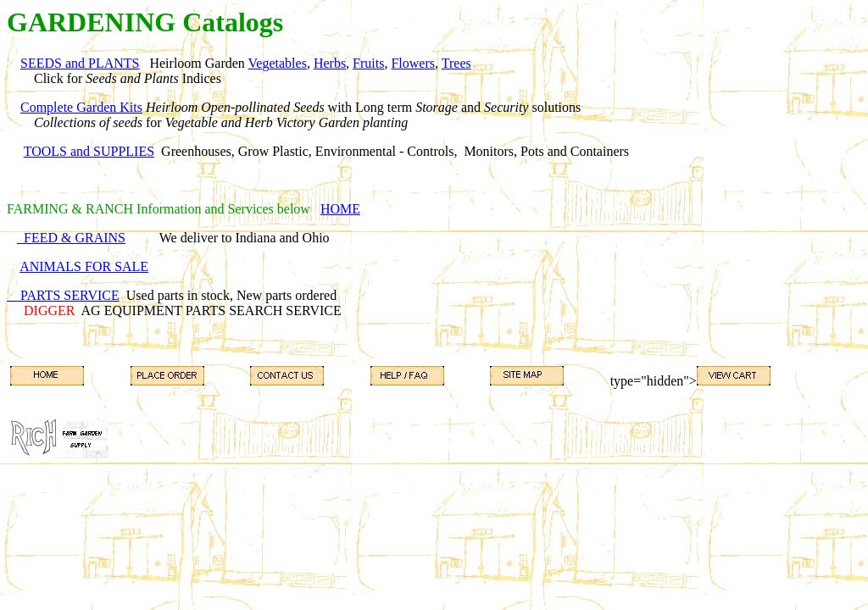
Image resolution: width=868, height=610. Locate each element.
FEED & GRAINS (71, 238)
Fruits (368, 63)
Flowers (413, 63)
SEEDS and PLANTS (80, 63)
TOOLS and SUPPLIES (89, 151)
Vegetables (278, 63)
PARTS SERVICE (63, 295)
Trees (456, 63)
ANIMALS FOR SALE (84, 266)
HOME (340, 209)
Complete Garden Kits (81, 107)
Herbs (330, 63)
